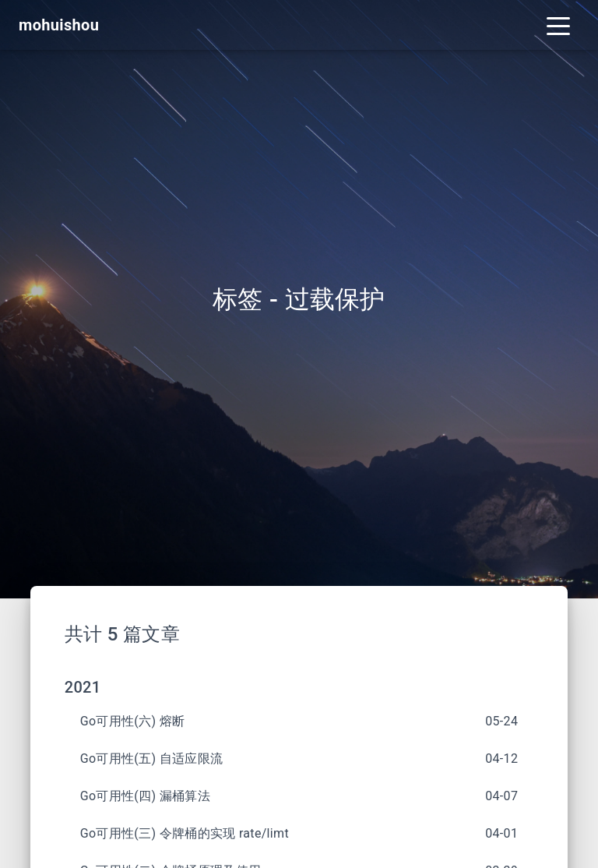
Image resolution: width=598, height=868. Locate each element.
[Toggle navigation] (558, 25)
